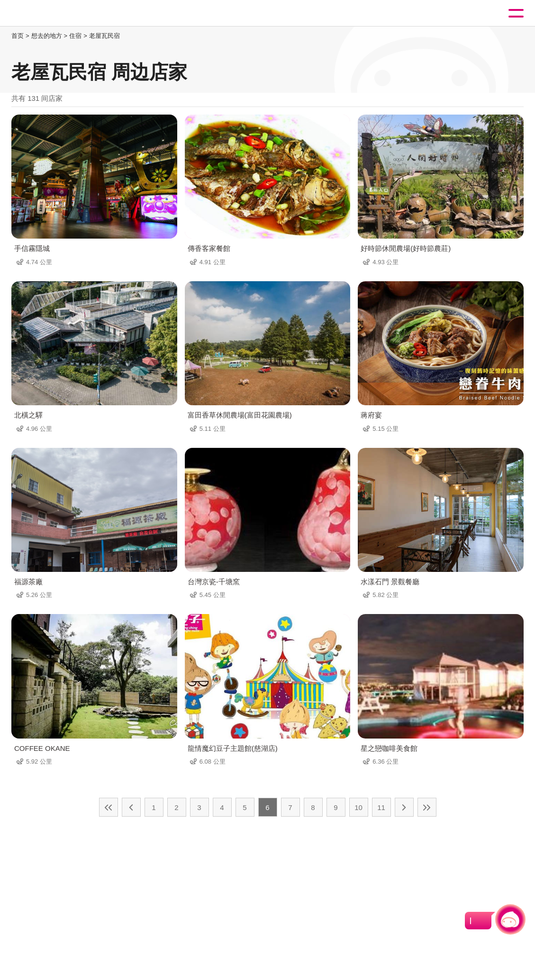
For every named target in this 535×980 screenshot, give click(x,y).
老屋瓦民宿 (104, 36)
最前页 (109, 807)
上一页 (131, 807)
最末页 (427, 807)
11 (381, 807)
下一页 (404, 807)
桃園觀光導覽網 (46, 13)
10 (358, 807)
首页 (18, 36)
